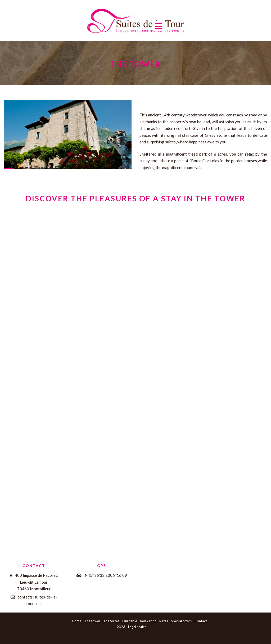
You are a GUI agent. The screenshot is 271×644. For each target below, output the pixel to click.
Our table (130, 621)
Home (77, 621)
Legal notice (137, 627)
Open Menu (158, 26)
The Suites (111, 621)
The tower (92, 621)
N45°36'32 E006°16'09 (106, 575)
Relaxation (148, 621)
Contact (201, 621)
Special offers (181, 621)
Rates (164, 621)
